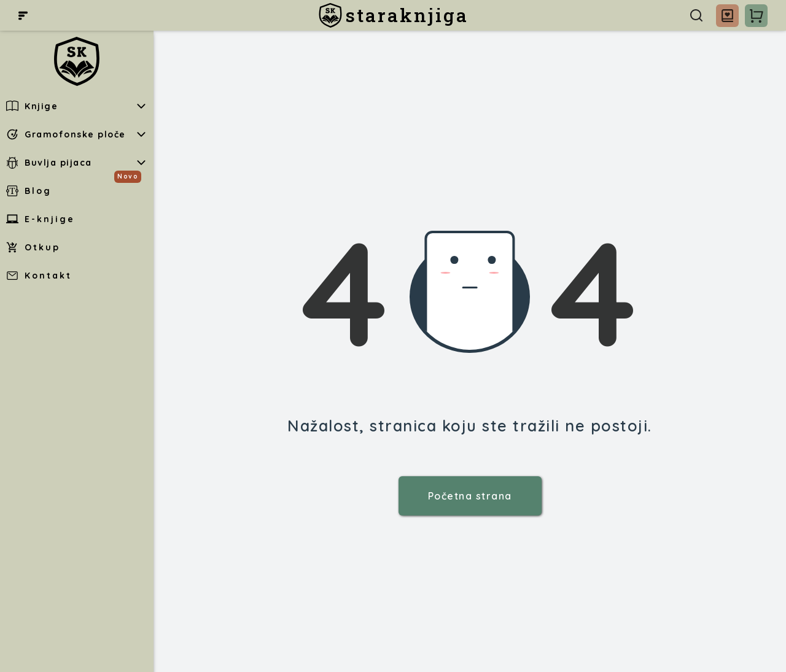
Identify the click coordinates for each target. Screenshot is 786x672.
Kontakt (39, 276)
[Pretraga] (696, 15)
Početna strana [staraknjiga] (470, 496)
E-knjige (41, 219)
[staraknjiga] (393, 15)
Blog (29, 191)
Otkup (33, 247)
